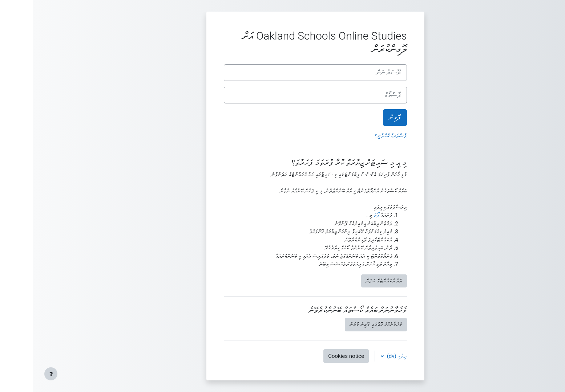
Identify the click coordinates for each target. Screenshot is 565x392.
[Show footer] (18, 374)
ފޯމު (344, 215)
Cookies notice (313, 356)
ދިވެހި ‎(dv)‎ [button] (364, 356)
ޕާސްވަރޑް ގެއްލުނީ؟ (358, 136)
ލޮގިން (362, 118)
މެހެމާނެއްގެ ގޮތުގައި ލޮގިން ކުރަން (343, 324)
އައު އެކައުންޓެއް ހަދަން (351, 281)
